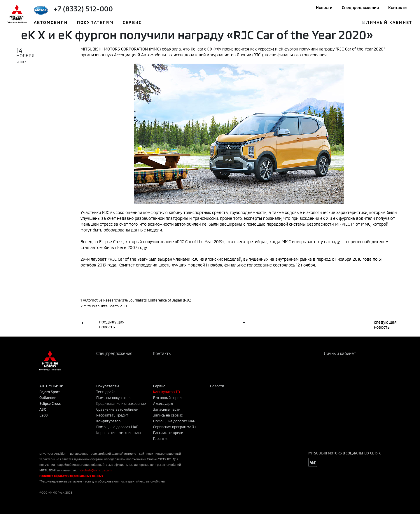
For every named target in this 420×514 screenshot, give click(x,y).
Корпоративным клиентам (119, 433)
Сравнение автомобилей (117, 409)
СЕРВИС (132, 22)
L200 (43, 415)
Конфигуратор (108, 421)
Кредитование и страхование (121, 403)
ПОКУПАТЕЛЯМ (95, 22)
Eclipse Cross (50, 403)
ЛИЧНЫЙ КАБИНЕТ (389, 22)
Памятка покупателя (114, 398)
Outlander (48, 398)
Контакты (398, 7)
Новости (324, 7)
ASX (43, 409)
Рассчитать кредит (112, 415)
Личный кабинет (340, 353)
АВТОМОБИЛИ (51, 22)
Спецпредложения (360, 7)
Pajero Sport (50, 392)
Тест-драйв (106, 392)
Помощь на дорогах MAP (117, 427)
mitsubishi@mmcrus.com (94, 470)
